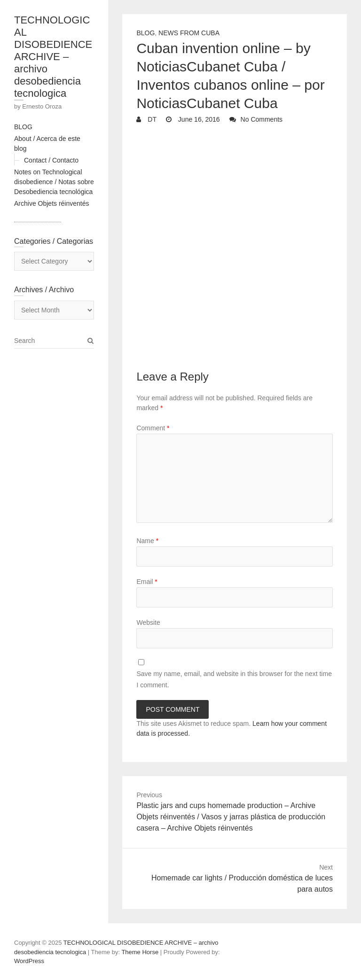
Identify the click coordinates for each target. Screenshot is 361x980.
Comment (153, 428)
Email (147, 582)
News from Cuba (189, 33)
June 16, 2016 (198, 119)
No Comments (262, 119)
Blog (145, 33)
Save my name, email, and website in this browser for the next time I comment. (234, 679)
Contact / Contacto (51, 160)
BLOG (23, 127)
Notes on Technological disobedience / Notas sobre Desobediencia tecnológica (54, 182)
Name (147, 541)
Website (148, 622)
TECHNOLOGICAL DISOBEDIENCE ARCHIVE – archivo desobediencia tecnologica (53, 57)
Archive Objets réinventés (52, 203)
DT (151, 119)
